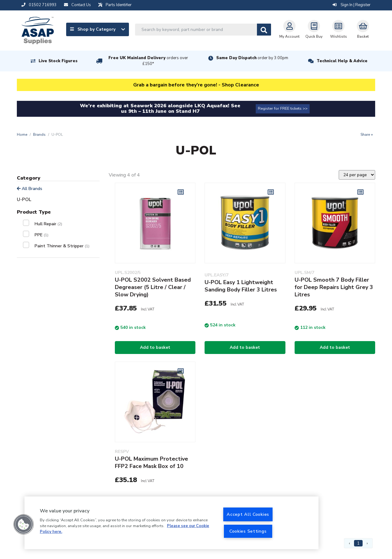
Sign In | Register (352, 5)
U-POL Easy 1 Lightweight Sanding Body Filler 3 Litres (241, 286)
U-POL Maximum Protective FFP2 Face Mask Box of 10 (151, 462)
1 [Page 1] (358, 543)
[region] (171, 523)
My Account (289, 29)
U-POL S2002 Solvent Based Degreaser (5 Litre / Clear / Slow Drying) (153, 287)
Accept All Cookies (248, 514)
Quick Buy (314, 29)
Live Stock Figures (58, 61)
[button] (24, 524)
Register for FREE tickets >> (283, 108)
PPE (41, 235)
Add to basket (155, 347)
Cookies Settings (248, 531)
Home (22, 135)
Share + (367, 135)
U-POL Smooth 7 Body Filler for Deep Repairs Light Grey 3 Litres (334, 287)
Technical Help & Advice (342, 61)
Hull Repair (48, 224)
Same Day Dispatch (252, 58)
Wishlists (339, 29)
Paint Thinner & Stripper (62, 246)
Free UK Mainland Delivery (148, 61)
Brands (39, 135)
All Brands (30, 189)
